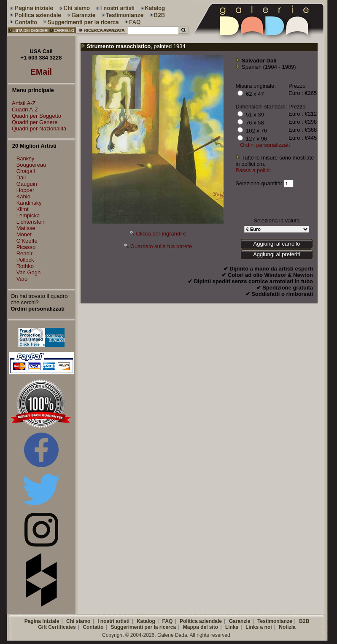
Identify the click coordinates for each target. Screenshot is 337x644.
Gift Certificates (57, 627)
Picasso (26, 247)
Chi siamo (78, 621)
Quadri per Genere (32, 122)
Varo (22, 279)
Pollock (25, 260)
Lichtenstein (31, 222)
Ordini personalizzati (265, 145)
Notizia (287, 627)
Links (232, 627)
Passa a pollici (253, 170)
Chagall (26, 171)
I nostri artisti (113, 621)
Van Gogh (29, 272)
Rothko (25, 266)
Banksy (26, 158)
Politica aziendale (201, 621)
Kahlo (23, 196)
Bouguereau (31, 165)
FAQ (168, 621)
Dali (21, 177)
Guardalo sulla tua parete (161, 246)
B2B (304, 621)
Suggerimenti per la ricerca (143, 627)
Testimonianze (275, 621)
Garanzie (240, 621)
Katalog (146, 621)
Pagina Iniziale (42, 621)
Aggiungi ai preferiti (276, 254)
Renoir (24, 253)
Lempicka (28, 215)
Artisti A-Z (22, 103)
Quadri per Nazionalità (37, 129)
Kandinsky (29, 203)
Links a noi (259, 627)
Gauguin (27, 184)
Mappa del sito (201, 627)
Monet (24, 234)
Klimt (23, 209)
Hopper (26, 190)
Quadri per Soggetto (34, 116)
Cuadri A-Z (23, 110)
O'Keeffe (27, 241)
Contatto (93, 627)
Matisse (26, 228)
